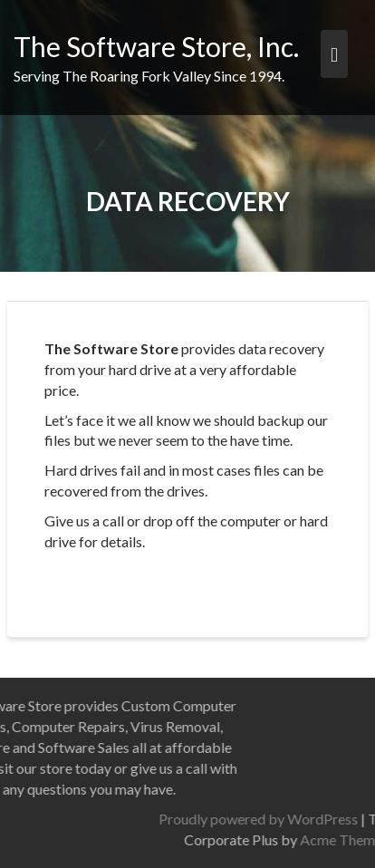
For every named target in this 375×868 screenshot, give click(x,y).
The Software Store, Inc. (156, 46)
